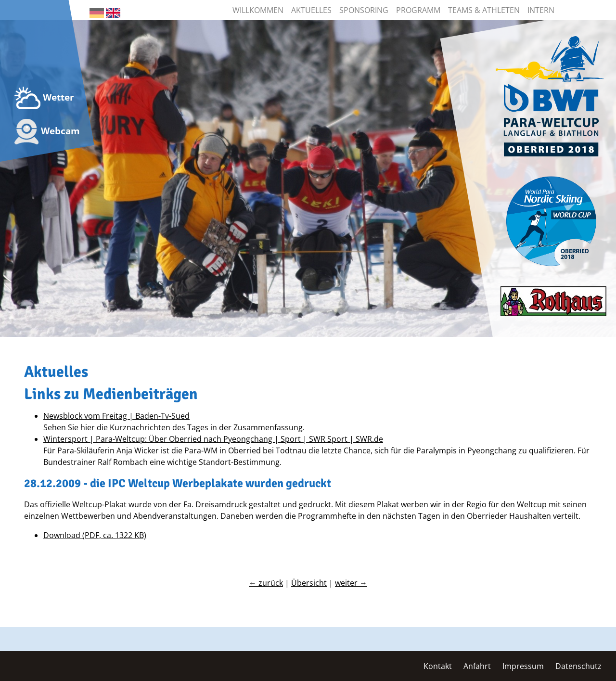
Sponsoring (364, 10)
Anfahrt (477, 666)
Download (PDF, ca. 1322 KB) (95, 535)
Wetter (44, 98)
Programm (418, 10)
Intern (541, 10)
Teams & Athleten (484, 10)
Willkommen (258, 10)
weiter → (351, 583)
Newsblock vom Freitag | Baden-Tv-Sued (116, 416)
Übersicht (309, 583)
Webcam (47, 132)
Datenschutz (578, 666)
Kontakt (438, 666)
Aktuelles (311, 10)
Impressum (523, 666)
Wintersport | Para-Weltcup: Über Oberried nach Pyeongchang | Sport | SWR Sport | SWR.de (213, 439)
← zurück (266, 583)
